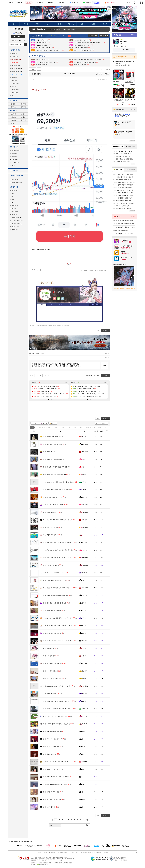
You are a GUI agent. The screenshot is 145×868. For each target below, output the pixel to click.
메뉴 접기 (95, 305)
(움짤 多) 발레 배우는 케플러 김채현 (55, 784)
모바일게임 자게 (15, 179)
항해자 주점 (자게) (15, 66)
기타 (106, 427)
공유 (81, 270)
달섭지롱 (85, 497)
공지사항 (106, 852)
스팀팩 (84, 648)
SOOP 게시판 (14, 56)
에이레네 (23, 104)
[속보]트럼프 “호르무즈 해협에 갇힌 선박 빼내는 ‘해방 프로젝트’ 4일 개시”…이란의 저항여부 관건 (73, 550)
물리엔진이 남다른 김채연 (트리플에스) (56, 777)
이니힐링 (59, 299)
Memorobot (85, 709)
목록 (99, 80)
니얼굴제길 (85, 686)
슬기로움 (85, 542)
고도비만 (85, 595)
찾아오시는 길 (97, 852)
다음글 (38, 376)
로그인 (128, 3)
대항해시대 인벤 (18, 29)
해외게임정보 (14, 206)
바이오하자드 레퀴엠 (16, 224)
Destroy (84, 490)
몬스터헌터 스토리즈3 (16, 221)
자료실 (12, 96)
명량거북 (85, 716)
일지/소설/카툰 (14, 93)
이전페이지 (89, 376)
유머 (57, 427)
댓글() (104, 80)
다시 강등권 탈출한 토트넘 (52, 663)
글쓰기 (105, 418)
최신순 (42, 353)
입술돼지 (85, 671)
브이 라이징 (13, 215)
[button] (48, 400)
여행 (11, 203)
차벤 (11, 197)
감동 (100, 427)
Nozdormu (85, 512)
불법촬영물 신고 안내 (86, 852)
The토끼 (84, 573)
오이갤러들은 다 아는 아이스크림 (54, 580)
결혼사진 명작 (49, 452)
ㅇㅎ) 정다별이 (49, 656)
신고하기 (91, 270)
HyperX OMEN (14, 212)
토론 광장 (13, 87)
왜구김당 (85, 618)
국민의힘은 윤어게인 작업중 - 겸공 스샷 (56, 490)
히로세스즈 (85, 588)
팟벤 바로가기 (14, 190)
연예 (49, 427)
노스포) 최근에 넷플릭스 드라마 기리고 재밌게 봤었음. (61, 482)
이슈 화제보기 (104, 36)
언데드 (84, 580)
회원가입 (14, 41)
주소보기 (33, 69)
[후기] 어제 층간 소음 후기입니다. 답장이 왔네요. (59, 762)
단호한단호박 (35, 74)
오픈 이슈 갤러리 (15, 151)
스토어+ (133, 57)
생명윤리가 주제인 (50, 694)
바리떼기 (85, 694)
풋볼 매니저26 (14, 230)
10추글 (45, 423)
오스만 (13, 123)
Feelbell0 (84, 724)
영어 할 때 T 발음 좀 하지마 (53, 444)
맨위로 (97, 376)
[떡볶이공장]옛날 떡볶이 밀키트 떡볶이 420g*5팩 (125, 234)
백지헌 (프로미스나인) (51, 747)
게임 (75, 427)
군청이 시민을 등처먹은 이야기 (54, 573)
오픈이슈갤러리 (106, 69)
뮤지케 (84, 603)
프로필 (51, 305)
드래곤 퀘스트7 (14, 227)
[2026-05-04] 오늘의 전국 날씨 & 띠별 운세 (57, 686)
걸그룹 (12, 200)
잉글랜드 (13, 117)
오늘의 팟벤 (13, 157)
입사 (83, 731)
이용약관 (53, 852)
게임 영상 (13, 209)
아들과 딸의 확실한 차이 (52, 610)
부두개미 (85, 482)
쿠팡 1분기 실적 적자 (51, 565)
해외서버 (23, 107)
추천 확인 (104, 270)
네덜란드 (13, 120)
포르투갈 (13, 114)
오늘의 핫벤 (13, 154)
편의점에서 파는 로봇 (51, 512)
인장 (42, 305)
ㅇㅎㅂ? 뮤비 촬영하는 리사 (53, 437)
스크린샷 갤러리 (15, 90)
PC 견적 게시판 (14, 163)
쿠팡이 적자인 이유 (50, 535)
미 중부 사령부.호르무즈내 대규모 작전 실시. (58, 520)
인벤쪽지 (55, 299)
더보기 (63, 299)
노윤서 (84, 459)
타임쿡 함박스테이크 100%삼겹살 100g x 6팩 (125, 224)
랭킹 (61, 305)
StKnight (84, 762)
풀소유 (84, 437)
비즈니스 (46, 852)
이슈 (40, 427)
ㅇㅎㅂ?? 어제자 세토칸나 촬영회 (54, 474)
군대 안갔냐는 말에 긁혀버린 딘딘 (55, 603)
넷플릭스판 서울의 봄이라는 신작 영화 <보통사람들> (60, 641)
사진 (87, 427)
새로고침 (107, 353)
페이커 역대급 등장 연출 (52, 633)
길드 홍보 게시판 (15, 84)
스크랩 (85, 270)
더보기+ (67, 382)
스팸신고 (97, 270)
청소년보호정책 (74, 852)
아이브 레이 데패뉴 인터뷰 (52, 459)
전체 (32, 427)
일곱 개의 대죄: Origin (16, 218)
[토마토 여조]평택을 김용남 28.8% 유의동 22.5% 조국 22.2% (62, 618)
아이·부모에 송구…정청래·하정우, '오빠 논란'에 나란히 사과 (62, 542)
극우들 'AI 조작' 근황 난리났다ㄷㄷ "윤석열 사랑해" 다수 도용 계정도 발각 (66, 588)
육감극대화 (85, 444)
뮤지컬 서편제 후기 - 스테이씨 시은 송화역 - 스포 (59, 709)
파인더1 (84, 550)
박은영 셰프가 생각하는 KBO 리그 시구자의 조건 (59, 558)
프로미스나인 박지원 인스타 (53, 679)
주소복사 (33, 326)
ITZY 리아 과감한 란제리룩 (53, 739)
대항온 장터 (13, 81)
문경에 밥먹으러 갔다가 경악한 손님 (55, 716)
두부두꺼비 (85, 505)
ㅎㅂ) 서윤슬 (48, 648)
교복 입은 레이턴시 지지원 (52, 731)
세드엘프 (85, 520)
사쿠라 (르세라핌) (50, 754)
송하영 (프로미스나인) (51, 769)
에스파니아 (23, 114)
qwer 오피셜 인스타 (50, 671)
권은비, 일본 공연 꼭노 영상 (121, 230)
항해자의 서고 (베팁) (16, 69)
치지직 (12, 194)
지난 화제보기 (93, 36)
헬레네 (13, 104)
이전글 (46, 376)
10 (84, 820)
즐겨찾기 (53, 423)
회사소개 (39, 852)
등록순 (37, 353)
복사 (39, 69)
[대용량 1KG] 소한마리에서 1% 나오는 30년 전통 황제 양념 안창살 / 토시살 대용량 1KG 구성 (125, 227)
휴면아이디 (85, 452)
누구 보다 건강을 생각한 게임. (53, 505)
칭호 (70, 305)
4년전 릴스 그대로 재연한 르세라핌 (55, 467)
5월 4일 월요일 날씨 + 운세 (53, 497)
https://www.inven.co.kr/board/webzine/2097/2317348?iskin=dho (53, 326)
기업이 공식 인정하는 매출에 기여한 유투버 (57, 701)
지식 (81, 427)
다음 (87, 820)
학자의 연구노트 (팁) (16, 72)
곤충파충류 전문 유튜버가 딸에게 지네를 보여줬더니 (60, 626)
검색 (26, 45)
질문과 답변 (13, 78)
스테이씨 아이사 (49, 807)
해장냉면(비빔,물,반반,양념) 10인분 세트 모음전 (125, 220)
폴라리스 (13, 107)
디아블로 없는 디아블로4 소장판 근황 (56, 595)
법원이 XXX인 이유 (50, 527)
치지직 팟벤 (13, 53)
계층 (94, 427)
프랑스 (23, 117)
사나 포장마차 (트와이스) (52, 799)
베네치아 (23, 120)
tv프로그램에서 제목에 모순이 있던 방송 (56, 724)
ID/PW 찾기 (22, 41)
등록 (105, 365)
